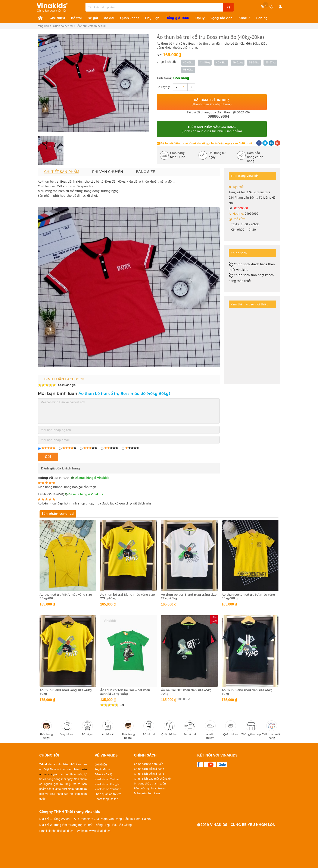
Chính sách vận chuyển (149, 764)
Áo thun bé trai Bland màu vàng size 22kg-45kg (127, 596)
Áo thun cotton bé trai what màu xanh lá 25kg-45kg (125, 692)
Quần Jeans (130, 18)
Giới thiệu (57, 18)
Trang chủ (42, 26)
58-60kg (188, 70)
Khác (244, 18)
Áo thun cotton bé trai (92, 26)
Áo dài (109, 18)
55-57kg (270, 62)
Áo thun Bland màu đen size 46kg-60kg (248, 692)
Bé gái (93, 18)
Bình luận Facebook (64, 379)
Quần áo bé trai (64, 26)
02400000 (241, 208)
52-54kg (254, 62)
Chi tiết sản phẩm (62, 172)
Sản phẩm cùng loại (58, 514)
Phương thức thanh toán (150, 783)
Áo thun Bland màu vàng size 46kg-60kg (66, 692)
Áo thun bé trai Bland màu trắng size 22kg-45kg (189, 596)
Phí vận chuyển (108, 172)
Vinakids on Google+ (108, 784)
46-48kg (221, 62)
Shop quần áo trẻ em (108, 794)
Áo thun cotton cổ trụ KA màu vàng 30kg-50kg (248, 596)
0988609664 (218, 116)
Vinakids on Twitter (107, 779)
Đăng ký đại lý (103, 774)
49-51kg (238, 62)
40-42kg (188, 62)
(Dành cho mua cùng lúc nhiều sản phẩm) (212, 129)
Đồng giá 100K (177, 18)
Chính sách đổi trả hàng (149, 768)
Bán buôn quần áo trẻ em (150, 788)
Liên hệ (262, 18)
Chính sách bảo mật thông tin (153, 778)
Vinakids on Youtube (108, 789)
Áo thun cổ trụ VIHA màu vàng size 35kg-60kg (66, 596)
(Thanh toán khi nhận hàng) (212, 102)
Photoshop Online (106, 799)
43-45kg (205, 62)
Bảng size (146, 172)
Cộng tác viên (222, 18)
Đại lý (200, 18)
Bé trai (76, 18)
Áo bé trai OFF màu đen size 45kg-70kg (187, 692)
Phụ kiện (152, 18)
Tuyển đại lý (102, 769)
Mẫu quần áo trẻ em (147, 793)
